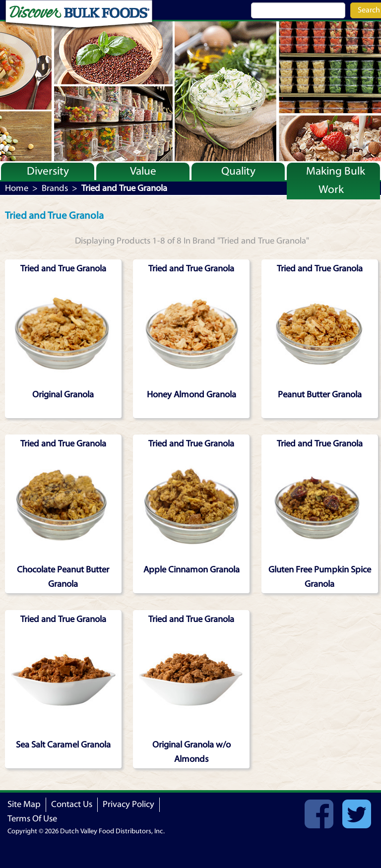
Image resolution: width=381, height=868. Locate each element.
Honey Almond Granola (191, 395)
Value (143, 171)
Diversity (48, 171)
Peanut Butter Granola (320, 395)
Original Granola (63, 395)
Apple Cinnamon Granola (191, 570)
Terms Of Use (32, 819)
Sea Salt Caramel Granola (63, 745)
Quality (238, 171)
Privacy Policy (128, 804)
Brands (55, 188)
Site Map (24, 804)
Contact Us (72, 804)
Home (17, 188)
